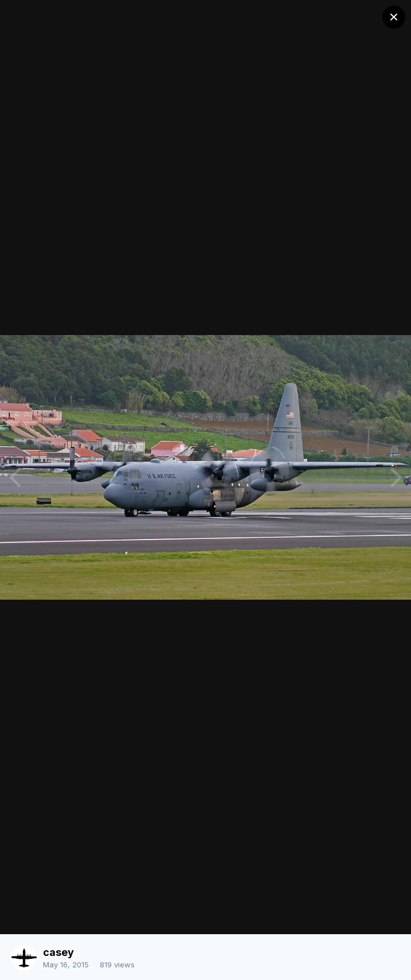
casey (58, 952)
